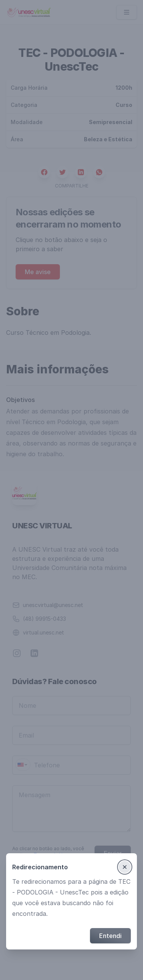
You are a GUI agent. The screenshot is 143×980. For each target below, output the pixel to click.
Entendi (110, 936)
